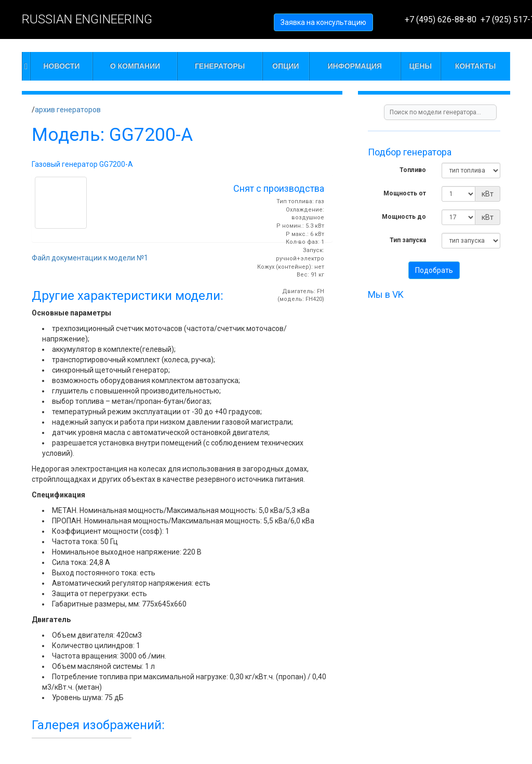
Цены (421, 66)
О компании (135, 66)
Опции (285, 66)
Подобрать (434, 270)
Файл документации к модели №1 (90, 258)
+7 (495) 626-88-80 (441, 19)
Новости (61, 66)
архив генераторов (68, 110)
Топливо (413, 170)
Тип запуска (408, 240)
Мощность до (404, 217)
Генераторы (220, 66)
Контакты (475, 66)
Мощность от (405, 193)
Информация (355, 66)
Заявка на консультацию (323, 22)
